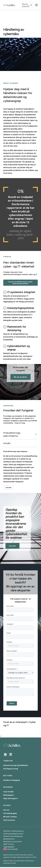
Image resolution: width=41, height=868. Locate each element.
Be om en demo (20, 377)
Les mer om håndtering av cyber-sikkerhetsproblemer (21, 283)
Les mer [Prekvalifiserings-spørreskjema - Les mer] (9, 488)
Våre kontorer (9, 820)
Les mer (12, 546)
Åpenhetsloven (9, 839)
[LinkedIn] (11, 754)
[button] (27, 5)
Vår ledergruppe (10, 813)
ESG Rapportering (11, 769)
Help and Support (11, 798)
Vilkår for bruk (8, 844)
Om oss (6, 810)
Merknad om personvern (13, 841)
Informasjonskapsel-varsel (13, 834)
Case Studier (9, 792)
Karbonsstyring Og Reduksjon (16, 765)
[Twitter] (5, 754)
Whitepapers (9, 795)
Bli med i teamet (10, 817)
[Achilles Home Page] (9, 5)
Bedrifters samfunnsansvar (14, 831)
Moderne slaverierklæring (13, 836)
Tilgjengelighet (9, 847)
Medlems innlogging (12, 780)
